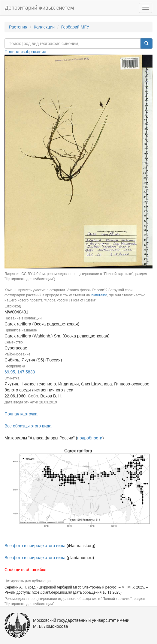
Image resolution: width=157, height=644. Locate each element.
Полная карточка (21, 414)
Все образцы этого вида (28, 426)
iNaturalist (99, 295)
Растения (18, 27)
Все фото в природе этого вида (35, 546)
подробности (90, 438)
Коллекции (44, 27)
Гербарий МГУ (75, 27)
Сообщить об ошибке (25, 570)
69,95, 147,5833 (20, 372)
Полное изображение (25, 52)
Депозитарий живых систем (39, 8)
